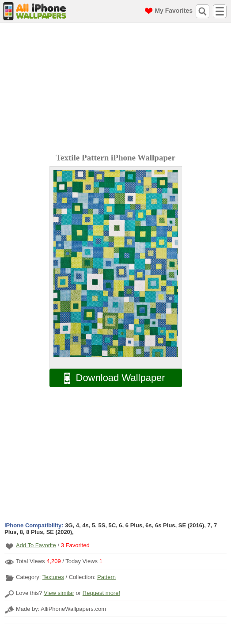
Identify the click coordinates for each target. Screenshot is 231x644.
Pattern (106, 577)
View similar (59, 593)
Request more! (101, 593)
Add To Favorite (36, 545)
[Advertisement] (118, 89)
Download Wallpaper (110, 378)
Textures (53, 577)
